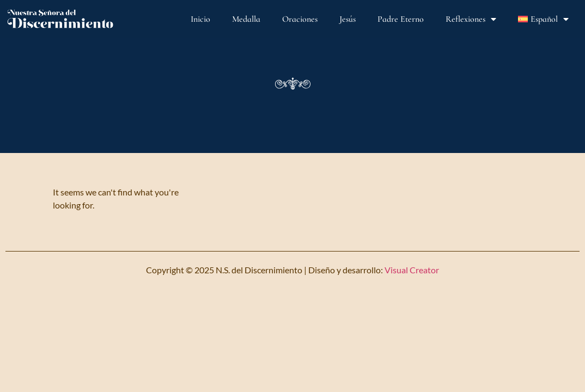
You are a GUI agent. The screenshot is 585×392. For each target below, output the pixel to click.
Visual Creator (411, 270)
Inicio (200, 19)
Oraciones (300, 19)
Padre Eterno (401, 19)
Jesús (348, 19)
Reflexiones (471, 19)
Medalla (246, 19)
